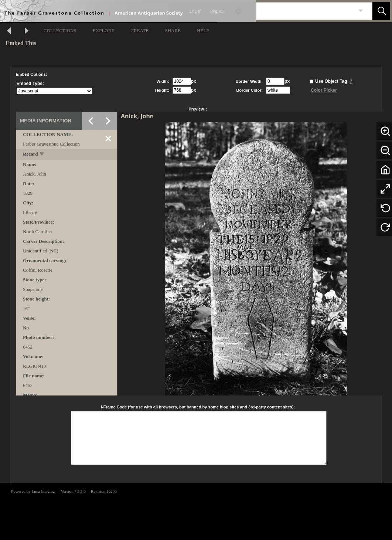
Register (218, 11)
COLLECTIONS (60, 30)
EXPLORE (104, 30)
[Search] (306, 11)
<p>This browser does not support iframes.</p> (196, 511)
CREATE (139, 30)
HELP (203, 30)
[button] (381, 11)
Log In (195, 11)
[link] (361, 11)
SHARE (173, 30)
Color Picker (324, 90)
